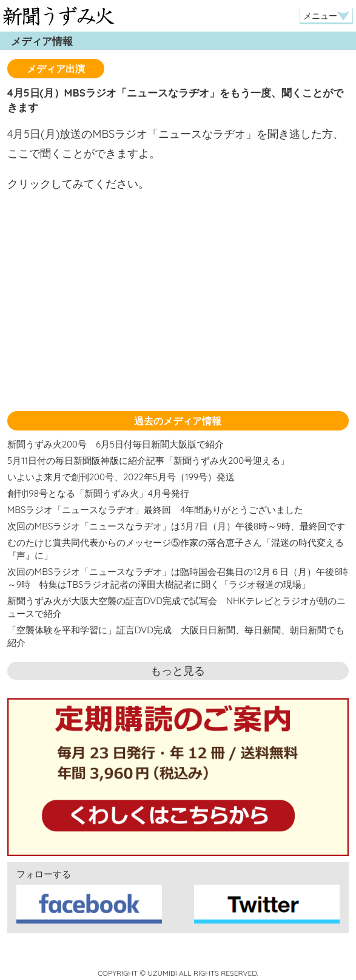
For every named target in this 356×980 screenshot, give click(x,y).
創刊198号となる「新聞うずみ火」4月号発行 (98, 493)
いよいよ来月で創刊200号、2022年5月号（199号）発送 (121, 477)
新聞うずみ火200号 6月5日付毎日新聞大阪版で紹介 (116, 444)
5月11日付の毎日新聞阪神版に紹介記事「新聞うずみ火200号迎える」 (148, 461)
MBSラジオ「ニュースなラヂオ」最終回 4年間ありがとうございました (156, 510)
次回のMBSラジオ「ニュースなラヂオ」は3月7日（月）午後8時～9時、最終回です (176, 526)
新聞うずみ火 (59, 16)
